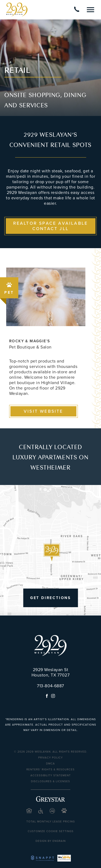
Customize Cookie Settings (51, 831)
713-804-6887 (50, 686)
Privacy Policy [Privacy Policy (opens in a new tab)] (50, 758)
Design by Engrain (51, 841)
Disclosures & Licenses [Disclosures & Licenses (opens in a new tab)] (50, 781)
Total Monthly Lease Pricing (51, 822)
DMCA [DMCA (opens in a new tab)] (50, 764)
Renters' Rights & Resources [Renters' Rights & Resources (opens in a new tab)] (50, 770)
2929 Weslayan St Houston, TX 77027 (50, 672)
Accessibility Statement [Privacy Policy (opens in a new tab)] (51, 775)
